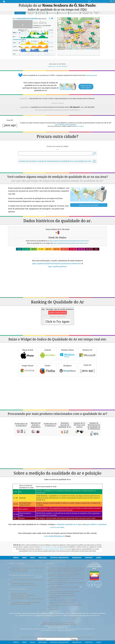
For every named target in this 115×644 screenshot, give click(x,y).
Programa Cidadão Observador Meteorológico (64, 587)
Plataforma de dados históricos (21, 604)
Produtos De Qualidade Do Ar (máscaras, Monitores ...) (26, 599)
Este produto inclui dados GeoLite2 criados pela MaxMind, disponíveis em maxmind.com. (64, 575)
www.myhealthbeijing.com (55, 536)
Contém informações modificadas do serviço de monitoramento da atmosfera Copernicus (64, 592)
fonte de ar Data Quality (19, 593)
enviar (74, 640)
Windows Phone (67, 354)
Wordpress (67, 370)
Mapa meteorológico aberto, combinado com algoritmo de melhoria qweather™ (66, 583)
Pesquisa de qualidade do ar (21, 575)
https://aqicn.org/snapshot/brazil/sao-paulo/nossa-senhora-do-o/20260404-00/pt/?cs (57, 110)
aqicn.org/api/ (79, 126)
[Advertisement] (57, 283)
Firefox (48, 370)
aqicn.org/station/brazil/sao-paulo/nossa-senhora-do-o (71, 243)
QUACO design (54, 609)
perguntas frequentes (18, 589)
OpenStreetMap (90, 49)
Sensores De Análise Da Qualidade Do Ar (24, 585)
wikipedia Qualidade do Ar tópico (70, 524)
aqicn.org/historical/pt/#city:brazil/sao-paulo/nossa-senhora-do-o (57, 263)
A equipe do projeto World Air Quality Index (55, 549)
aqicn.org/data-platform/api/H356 (66, 125)
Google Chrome (28, 370)
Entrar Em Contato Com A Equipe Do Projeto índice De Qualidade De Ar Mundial (26, 568)
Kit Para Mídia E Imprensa (19, 571)
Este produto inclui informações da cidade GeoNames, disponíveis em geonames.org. (66, 579)
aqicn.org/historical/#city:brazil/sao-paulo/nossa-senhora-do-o (69, 241)
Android (48, 354)
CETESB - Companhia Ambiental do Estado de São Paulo (58, 624)
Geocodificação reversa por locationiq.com (63, 600)
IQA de (25, 19)
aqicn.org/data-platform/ (58, 266)
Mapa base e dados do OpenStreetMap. (62, 602)
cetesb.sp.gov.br (91, 75)
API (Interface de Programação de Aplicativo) (25, 602)
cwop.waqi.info (52, 588)
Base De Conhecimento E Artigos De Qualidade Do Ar (26, 580)
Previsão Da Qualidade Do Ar (20, 597)
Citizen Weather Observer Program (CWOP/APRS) (58, 623)
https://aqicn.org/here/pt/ (58, 103)
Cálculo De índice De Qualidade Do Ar (23, 595)
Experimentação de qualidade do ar (22, 583)
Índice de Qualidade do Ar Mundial (50, 547)
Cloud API (87, 369)
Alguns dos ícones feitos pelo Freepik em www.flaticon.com (62, 596)
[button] (66, 30)
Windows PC (87, 354)
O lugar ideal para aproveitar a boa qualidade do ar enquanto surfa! (65, 606)
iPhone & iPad (28, 354)
